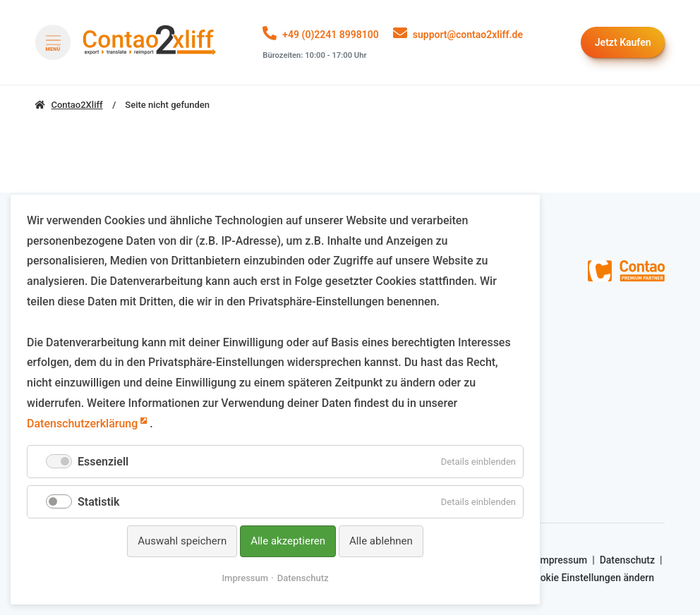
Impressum (562, 560)
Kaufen (623, 42)
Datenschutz (627, 560)
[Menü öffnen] (53, 42)
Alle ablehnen (381, 541)
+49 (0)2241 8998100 (330, 35)
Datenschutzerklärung (82, 424)
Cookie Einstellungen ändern (591, 578)
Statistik (98, 502)
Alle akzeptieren (288, 541)
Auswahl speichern (182, 541)
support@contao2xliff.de (468, 35)
